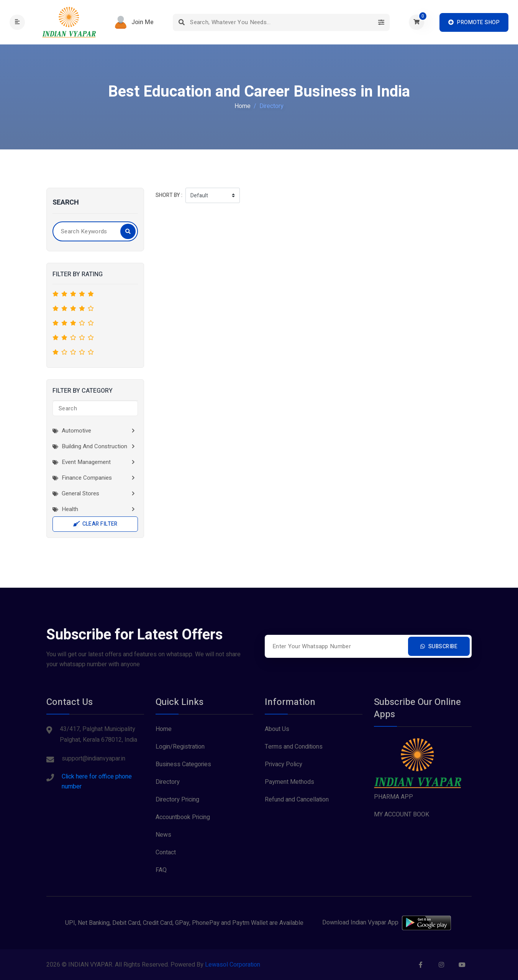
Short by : (169, 195)
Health (65, 509)
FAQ (161, 870)
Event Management (82, 462)
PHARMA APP (393, 797)
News (163, 835)
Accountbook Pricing (183, 817)
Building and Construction (90, 446)
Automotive (72, 431)
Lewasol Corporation (233, 965)
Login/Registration (180, 747)
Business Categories (183, 764)
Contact (166, 852)
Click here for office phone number (97, 782)
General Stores (76, 493)
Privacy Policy (284, 764)
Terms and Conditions (294, 747)
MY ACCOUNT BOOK (402, 814)
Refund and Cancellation (297, 800)
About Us (277, 729)
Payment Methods (289, 782)
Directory (168, 782)
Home (243, 106)
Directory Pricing (177, 800)
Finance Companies (82, 478)
